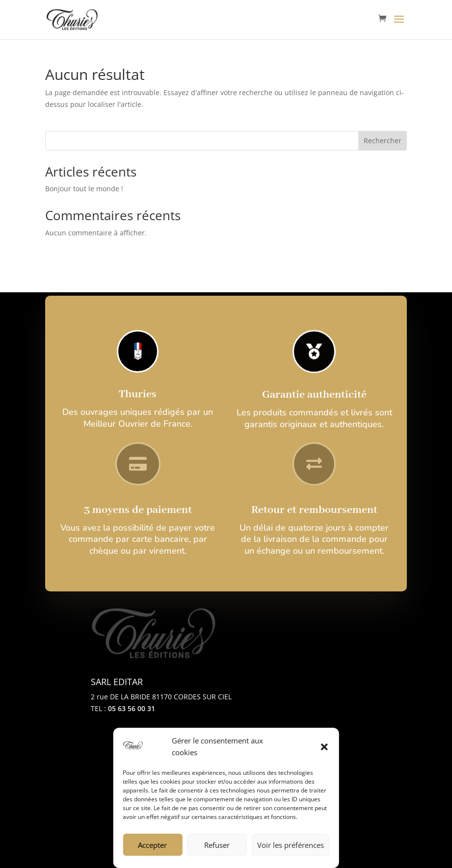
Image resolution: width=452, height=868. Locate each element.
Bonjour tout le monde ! (84, 189)
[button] (324, 747)
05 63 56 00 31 (132, 708)
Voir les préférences (291, 845)
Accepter (152, 845)
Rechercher (383, 140)
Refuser (217, 845)
